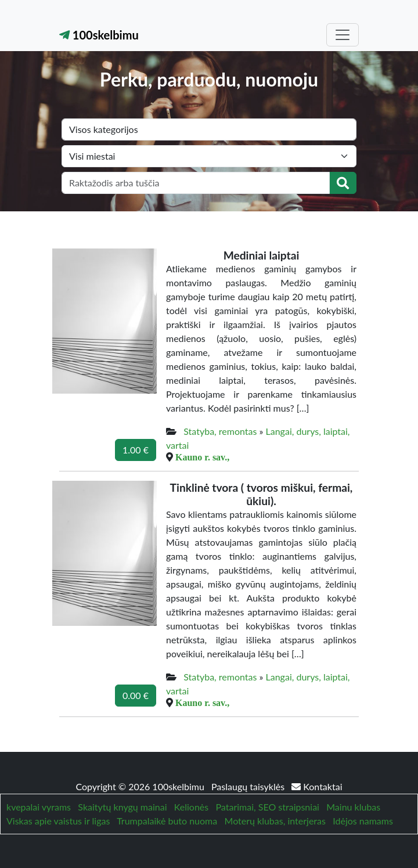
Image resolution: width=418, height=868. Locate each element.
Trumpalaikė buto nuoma (167, 821)
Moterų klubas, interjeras (275, 821)
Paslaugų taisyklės (249, 786)
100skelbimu (99, 35)
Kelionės (191, 807)
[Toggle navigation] (343, 35)
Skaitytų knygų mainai (122, 807)
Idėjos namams (363, 821)
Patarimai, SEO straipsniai (268, 807)
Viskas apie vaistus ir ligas (58, 821)
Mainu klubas (353, 807)
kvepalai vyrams (39, 807)
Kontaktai (317, 786)
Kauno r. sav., (202, 457)
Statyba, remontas (220, 431)
